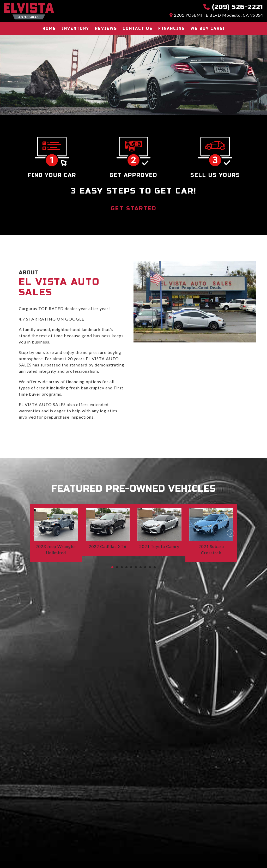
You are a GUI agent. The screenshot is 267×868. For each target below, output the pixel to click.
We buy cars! (207, 29)
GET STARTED (134, 209)
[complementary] (251, 852)
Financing (171, 29)
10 (155, 567)
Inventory (76, 29)
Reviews (106, 29)
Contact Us (138, 29)
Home (51, 29)
